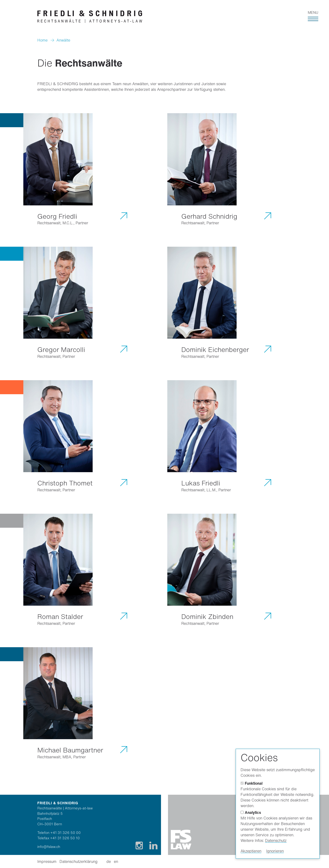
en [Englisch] (116, 861)
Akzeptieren (251, 851)
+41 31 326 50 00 (66, 833)
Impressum (47, 861)
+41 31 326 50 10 (65, 838)
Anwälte (63, 40)
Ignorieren (275, 851)
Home (42, 40)
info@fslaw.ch (49, 847)
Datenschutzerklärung (79, 861)
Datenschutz (276, 840)
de (109, 861)
